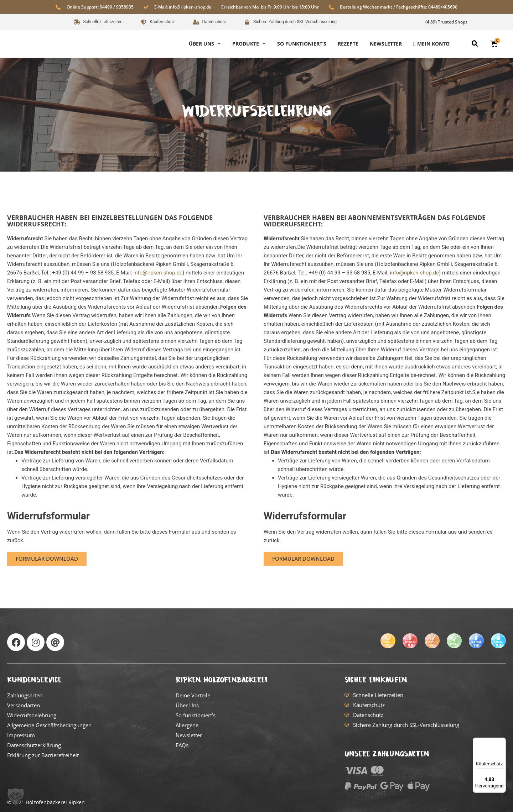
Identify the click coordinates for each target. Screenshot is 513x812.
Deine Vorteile (193, 695)
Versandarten (24, 705)
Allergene (187, 725)
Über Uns (205, 44)
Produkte (249, 44)
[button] (475, 44)
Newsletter (386, 44)
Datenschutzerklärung (34, 745)
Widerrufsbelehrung (32, 715)
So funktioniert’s (302, 44)
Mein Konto (433, 44)
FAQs (182, 745)
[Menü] (502, 742)
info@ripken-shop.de (158, 273)
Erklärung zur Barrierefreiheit (43, 755)
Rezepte (348, 44)
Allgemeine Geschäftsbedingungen (49, 725)
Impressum (21, 735)
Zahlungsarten (25, 695)
